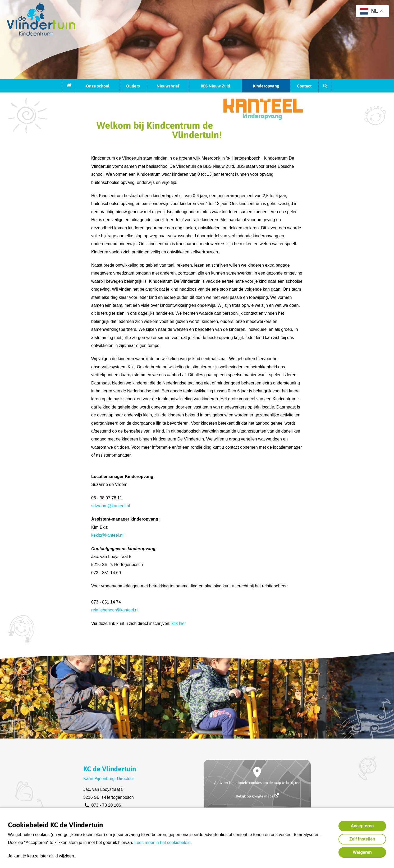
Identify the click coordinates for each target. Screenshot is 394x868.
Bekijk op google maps (257, 796)
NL (369, 11)
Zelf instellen (362, 839)
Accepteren (362, 826)
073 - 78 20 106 (106, 805)
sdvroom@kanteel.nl (111, 506)
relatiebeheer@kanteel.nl (115, 610)
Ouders (133, 86)
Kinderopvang (266, 86)
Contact (304, 86)
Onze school (98, 86)
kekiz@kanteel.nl (107, 535)
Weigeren (362, 852)
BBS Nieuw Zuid (215, 86)
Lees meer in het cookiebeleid (162, 843)
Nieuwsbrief (168, 86)
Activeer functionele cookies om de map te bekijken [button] (257, 783)
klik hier (179, 623)
